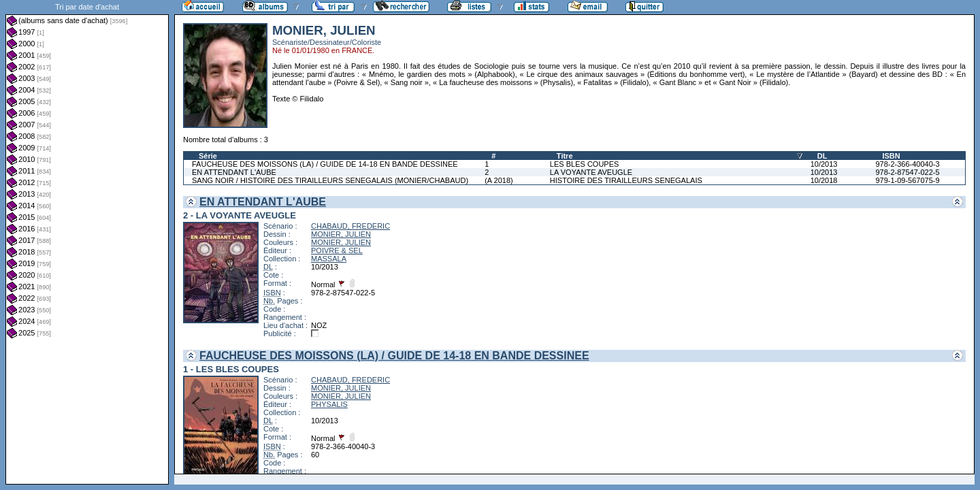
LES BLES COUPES (585, 164)
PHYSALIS (329, 404)
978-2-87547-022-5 (907, 172)
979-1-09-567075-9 (907, 180)
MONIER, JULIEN (341, 234)
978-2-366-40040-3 (907, 164)
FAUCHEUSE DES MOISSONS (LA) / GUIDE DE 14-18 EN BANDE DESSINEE (325, 164)
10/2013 (824, 164)
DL (822, 156)
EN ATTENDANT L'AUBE (234, 172)
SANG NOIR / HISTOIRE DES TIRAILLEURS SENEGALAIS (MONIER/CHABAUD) (330, 180)
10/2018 (824, 180)
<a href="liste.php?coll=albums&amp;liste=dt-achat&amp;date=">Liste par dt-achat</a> (87, 242)
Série (208, 156)
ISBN (891, 156)
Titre (565, 156)
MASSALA (329, 259)
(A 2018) (499, 180)
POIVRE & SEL (337, 250)
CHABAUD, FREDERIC (350, 226)
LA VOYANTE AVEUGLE (591, 172)
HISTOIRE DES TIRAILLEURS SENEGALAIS (626, 180)
